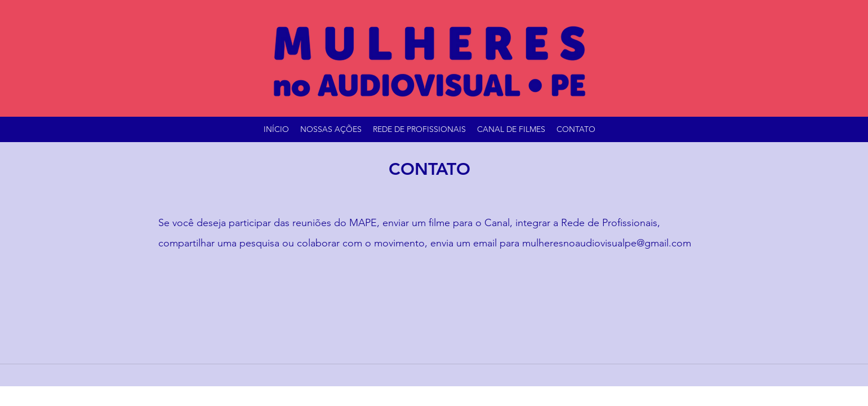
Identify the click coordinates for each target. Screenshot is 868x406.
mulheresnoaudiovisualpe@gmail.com (607, 243)
